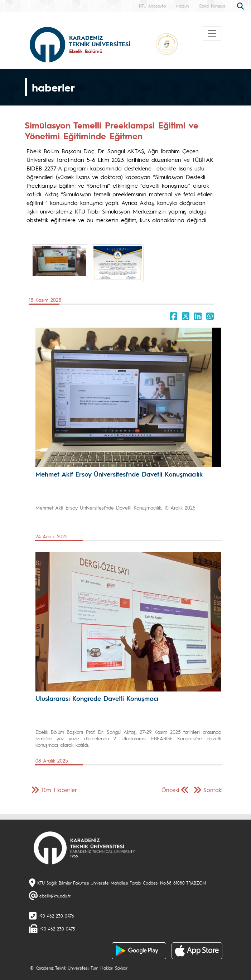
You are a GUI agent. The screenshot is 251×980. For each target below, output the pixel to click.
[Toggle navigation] (212, 33)
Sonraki (213, 790)
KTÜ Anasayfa (152, 6)
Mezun (182, 6)
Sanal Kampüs (212, 6)
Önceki (170, 790)
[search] (241, 5)
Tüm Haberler (59, 790)
